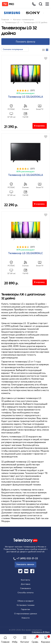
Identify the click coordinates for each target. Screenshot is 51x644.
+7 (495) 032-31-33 (27, 558)
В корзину (39, 126)
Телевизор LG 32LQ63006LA (26, 97)
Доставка (26, 584)
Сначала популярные (13, 49)
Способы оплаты (26, 593)
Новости (26, 618)
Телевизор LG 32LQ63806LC (26, 253)
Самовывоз (26, 588)
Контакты (26, 580)
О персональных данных (26, 614)
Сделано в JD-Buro (41, 632)
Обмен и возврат (26, 601)
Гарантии (26, 609)
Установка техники (26, 605)
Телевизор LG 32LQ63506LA (26, 175)
